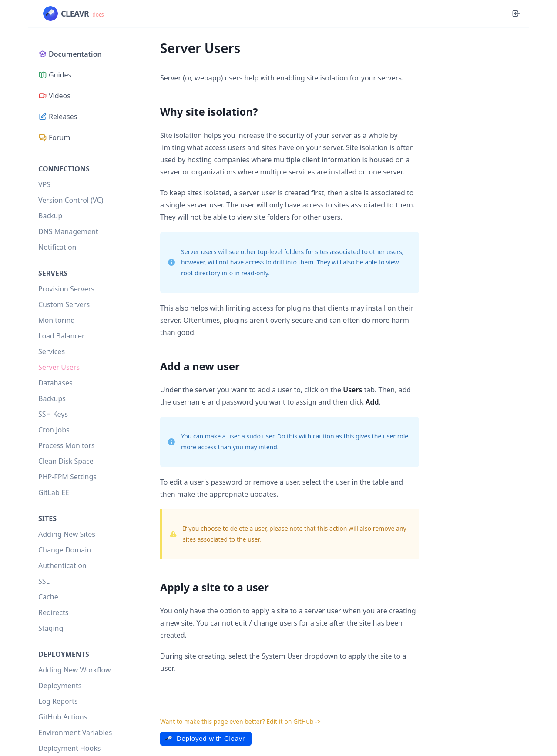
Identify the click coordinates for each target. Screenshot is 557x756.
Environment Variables (75, 733)
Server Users (59, 367)
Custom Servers (64, 304)
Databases (55, 383)
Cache (48, 597)
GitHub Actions (63, 717)
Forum (54, 137)
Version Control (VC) (71, 200)
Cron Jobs (54, 430)
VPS (44, 184)
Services (52, 351)
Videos (54, 96)
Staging (51, 628)
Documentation (70, 54)
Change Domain (65, 550)
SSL (44, 581)
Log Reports (58, 701)
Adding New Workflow (74, 670)
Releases (58, 117)
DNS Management (68, 231)
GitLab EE (54, 492)
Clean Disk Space (66, 461)
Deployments (60, 686)
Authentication (62, 565)
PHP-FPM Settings (67, 477)
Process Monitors (67, 445)
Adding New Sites (67, 534)
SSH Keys (53, 414)
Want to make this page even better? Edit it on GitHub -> (240, 721)
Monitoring (57, 320)
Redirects (53, 612)
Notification (57, 247)
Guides (55, 75)
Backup (50, 216)
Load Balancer (62, 336)
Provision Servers (66, 289)
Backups (52, 398)
